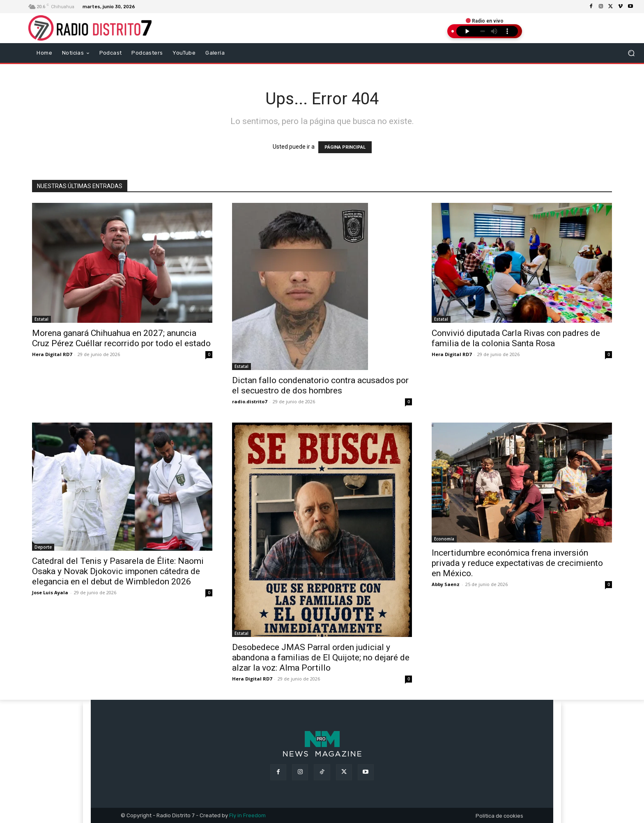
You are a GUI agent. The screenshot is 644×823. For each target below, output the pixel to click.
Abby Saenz (446, 584)
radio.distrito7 (250, 401)
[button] (631, 53)
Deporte (43, 547)
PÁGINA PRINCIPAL (345, 147)
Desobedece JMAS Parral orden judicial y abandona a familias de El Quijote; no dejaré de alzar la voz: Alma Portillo (321, 657)
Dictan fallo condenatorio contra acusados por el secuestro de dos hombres (320, 385)
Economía (444, 539)
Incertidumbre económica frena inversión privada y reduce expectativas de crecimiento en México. (517, 563)
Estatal (41, 319)
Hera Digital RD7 (52, 354)
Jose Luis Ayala (50, 592)
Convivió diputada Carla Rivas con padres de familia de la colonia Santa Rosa (516, 338)
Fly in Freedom (247, 815)
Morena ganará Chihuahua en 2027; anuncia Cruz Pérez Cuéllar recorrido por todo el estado (121, 338)
